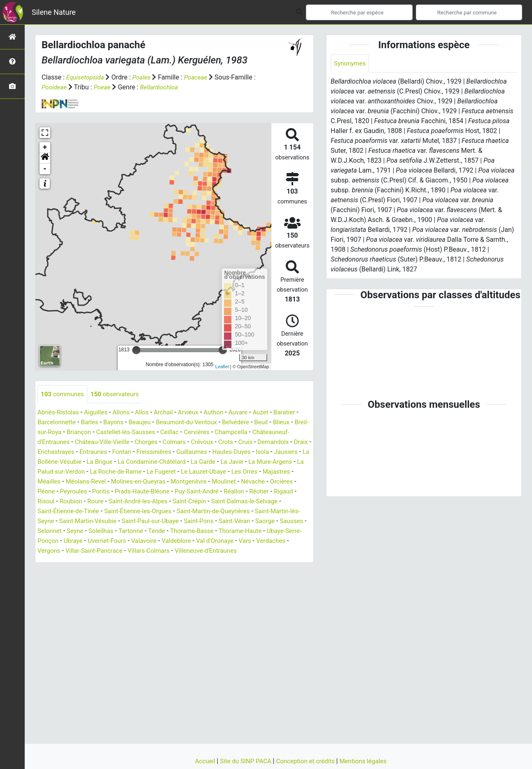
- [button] (45, 169)
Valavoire (288, 541)
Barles (96, 423)
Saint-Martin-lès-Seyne (136, 522)
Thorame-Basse (61, 541)
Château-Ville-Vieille (145, 443)
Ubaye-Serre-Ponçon (169, 541)
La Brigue (184, 462)
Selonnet (181, 532)
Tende (294, 532)
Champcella (256, 433)
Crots (275, 443)
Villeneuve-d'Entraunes (100, 561)
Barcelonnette (61, 423)
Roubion (173, 502)
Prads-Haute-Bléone (238, 492)
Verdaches (153, 551)
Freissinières (218, 452)
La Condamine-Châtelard (239, 462)
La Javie (50, 472)
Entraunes (155, 452)
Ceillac (191, 433)
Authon (223, 413)
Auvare (248, 413)
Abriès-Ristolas (59, 413)
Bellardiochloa (163, 87)
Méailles (140, 482)
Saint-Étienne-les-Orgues (244, 512)
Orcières (111, 492)
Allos (147, 413)
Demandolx (54, 452)
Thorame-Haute (111, 541)
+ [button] (45, 147)
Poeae (104, 87)
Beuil (276, 423)
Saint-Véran (91, 532)
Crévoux (250, 443)
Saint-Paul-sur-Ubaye (271, 522)
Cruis (296, 443)
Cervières (220, 433)
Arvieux (196, 413)
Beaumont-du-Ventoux (198, 423)
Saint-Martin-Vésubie (205, 522)
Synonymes (351, 64)
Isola (68, 462)
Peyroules (166, 492)
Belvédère (250, 423)
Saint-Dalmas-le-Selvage (97, 512)
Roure (199, 502)
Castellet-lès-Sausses (145, 433)
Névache (81, 492)
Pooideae (55, 87)
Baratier (297, 413)
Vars (125, 551)
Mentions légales (367, 761)
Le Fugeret (258, 472)
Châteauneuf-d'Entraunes (74, 443)
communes (64, 394)
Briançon (96, 433)
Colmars (221, 443)
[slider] (136, 350)
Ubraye (214, 541)
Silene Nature (54, 12)
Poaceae (200, 77)
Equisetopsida (86, 77)
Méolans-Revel (179, 482)
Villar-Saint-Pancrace (233, 551)
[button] (45, 158)
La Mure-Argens (90, 472)
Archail (170, 413)
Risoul (147, 502)
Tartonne (267, 532)
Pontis (195, 492)
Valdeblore (53, 551)
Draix (83, 452)
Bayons (121, 423)
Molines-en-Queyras (234, 482)
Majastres (108, 482)
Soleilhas (235, 532)
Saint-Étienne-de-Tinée (170, 512)
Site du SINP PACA (244, 761)
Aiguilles (99, 413)
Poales (144, 77)
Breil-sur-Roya (58, 433)
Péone (137, 492)
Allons (126, 413)
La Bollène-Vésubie (138, 462)
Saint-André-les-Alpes (244, 502)
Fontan (185, 452)
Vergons (185, 551)
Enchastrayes (115, 452)
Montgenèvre (288, 482)
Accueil (201, 761)
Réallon (71, 502)
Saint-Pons (53, 532)
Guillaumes (259, 452)
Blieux (298, 423)
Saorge (123, 532)
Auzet (272, 413)
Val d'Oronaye (94, 551)
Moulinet (50, 492)
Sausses (151, 532)
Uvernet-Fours (249, 541)
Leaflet (222, 367)
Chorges (191, 443)
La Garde (294, 462)
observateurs (119, 394)
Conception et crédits (307, 761)
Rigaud (122, 502)
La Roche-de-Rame (210, 472)
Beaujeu (148, 423)
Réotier (97, 502)
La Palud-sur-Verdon (148, 472)
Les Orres (75, 482)
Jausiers (92, 462)
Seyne (208, 532)
